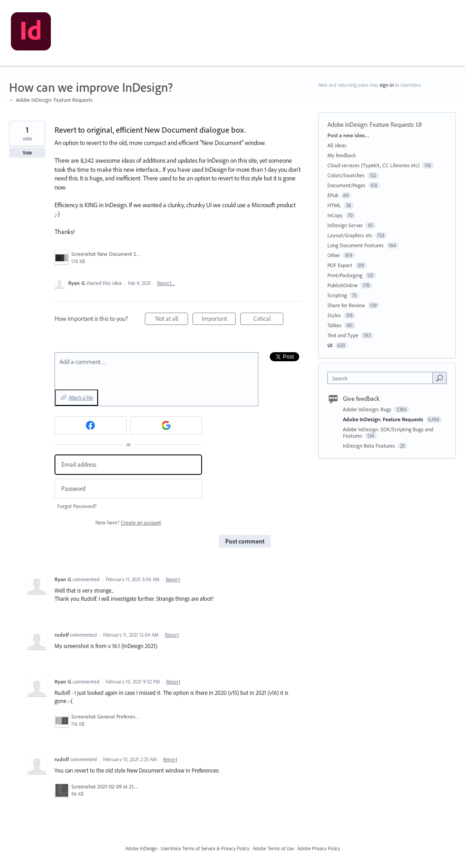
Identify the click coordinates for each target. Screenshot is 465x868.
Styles (334, 315)
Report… (166, 283)
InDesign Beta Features (370, 446)
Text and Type (343, 335)
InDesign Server (345, 225)
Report (173, 579)
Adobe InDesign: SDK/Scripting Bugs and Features (388, 432)
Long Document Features (356, 245)
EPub (333, 195)
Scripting (337, 295)
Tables (334, 325)
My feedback (342, 155)
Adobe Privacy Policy (319, 848)
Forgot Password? (77, 506)
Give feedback (361, 399)
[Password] (128, 489)
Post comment (245, 541)
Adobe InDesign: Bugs (368, 409)
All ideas (337, 145)
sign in (387, 85)
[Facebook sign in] (91, 425)
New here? (128, 522)
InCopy (335, 215)
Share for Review (346, 305)
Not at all (172, 320)
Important (219, 320)
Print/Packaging (345, 275)
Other (334, 255)
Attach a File (81, 398)
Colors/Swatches (346, 175)
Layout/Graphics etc (350, 235)
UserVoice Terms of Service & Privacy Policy (205, 848)
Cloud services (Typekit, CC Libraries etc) (373, 165)
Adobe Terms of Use (273, 848)
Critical (269, 320)
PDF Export (340, 265)
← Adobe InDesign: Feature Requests (51, 100)
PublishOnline (343, 285)
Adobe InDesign (141, 848)
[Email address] (128, 465)
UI (419, 125)
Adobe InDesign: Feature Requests (370, 125)
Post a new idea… (348, 135)
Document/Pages (346, 185)
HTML (334, 205)
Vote (27, 153)
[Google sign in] (166, 425)
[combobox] (382, 378)
